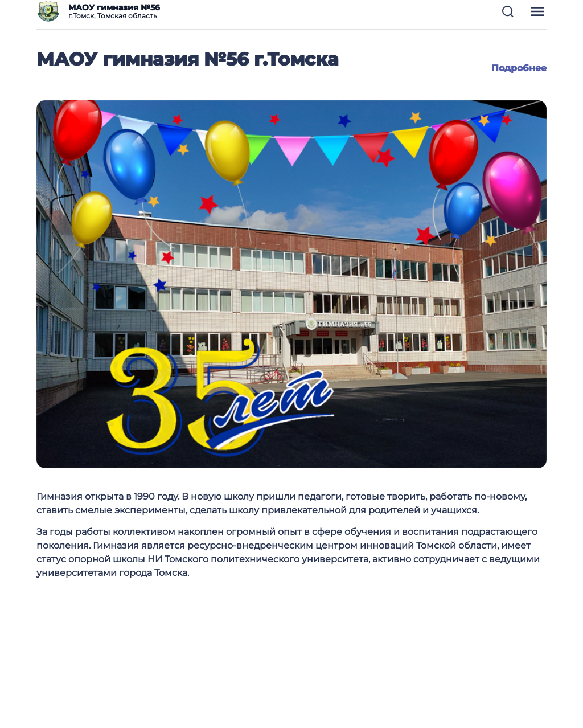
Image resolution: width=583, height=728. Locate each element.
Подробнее (519, 68)
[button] (508, 11)
